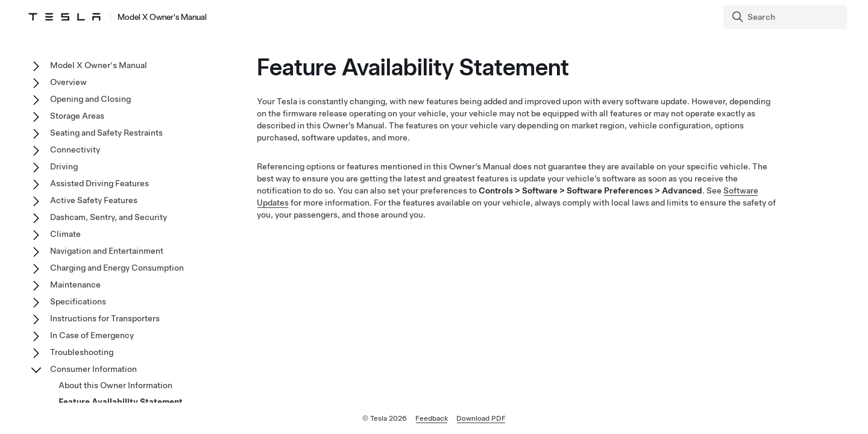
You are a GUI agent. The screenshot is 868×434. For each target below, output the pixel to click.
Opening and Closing (90, 99)
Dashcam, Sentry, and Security (108, 217)
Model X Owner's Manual (99, 65)
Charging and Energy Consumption (117, 268)
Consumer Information (93, 369)
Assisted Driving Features (99, 183)
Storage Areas (77, 116)
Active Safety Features (94, 200)
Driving (64, 166)
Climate (65, 234)
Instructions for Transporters (105, 318)
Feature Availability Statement (121, 402)
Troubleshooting (82, 352)
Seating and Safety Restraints (106, 133)
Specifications (78, 301)
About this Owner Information (115, 385)
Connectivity (75, 149)
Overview (68, 82)
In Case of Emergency (92, 335)
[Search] (786, 17)
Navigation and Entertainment (107, 251)
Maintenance (75, 285)
